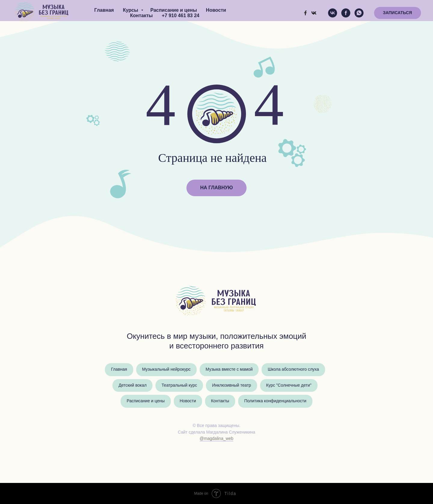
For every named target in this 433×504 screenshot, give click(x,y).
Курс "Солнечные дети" (289, 385)
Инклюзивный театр (232, 385)
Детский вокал (132, 385)
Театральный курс (179, 385)
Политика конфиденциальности (275, 401)
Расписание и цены (174, 10)
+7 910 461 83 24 (181, 15)
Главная (104, 10)
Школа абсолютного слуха (293, 369)
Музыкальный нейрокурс (166, 369)
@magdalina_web (216, 439)
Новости (216, 10)
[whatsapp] (359, 13)
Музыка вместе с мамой (229, 369)
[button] (398, 13)
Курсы (131, 10)
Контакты (141, 15)
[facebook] (346, 13)
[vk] (333, 13)
